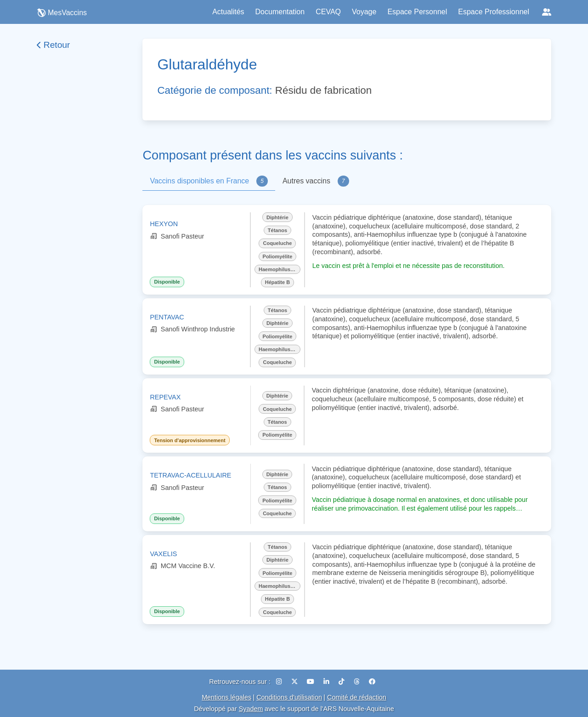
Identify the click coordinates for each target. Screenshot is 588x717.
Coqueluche (277, 243)
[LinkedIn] (327, 682)
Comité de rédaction (357, 697)
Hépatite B (277, 282)
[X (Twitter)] (295, 682)
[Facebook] (372, 682)
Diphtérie (277, 217)
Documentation (280, 12)
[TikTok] (342, 682)
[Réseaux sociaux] (547, 12)
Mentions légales (226, 697)
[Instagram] (280, 682)
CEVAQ (328, 12)
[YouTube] (311, 682)
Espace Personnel (417, 12)
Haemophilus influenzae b (280, 269)
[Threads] (358, 682)
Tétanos (277, 230)
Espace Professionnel (494, 12)
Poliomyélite (278, 256)
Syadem (251, 709)
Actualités (228, 12)
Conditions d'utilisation (289, 697)
